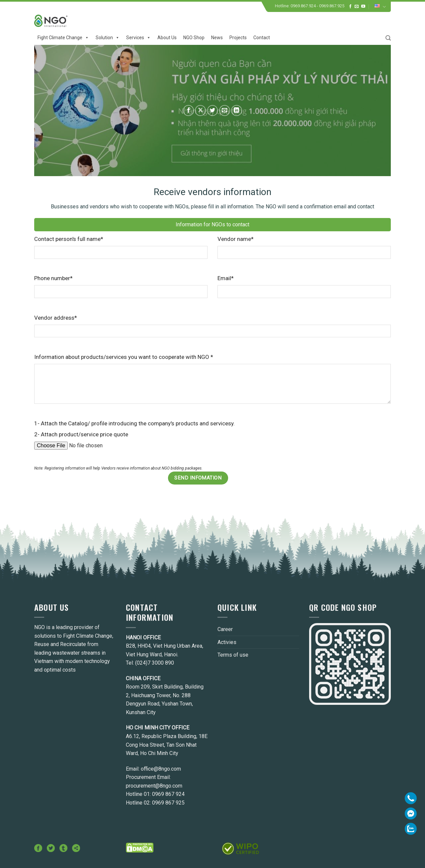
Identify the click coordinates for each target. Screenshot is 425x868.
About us (167, 38)
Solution (108, 38)
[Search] (388, 38)
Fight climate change (63, 38)
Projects (238, 38)
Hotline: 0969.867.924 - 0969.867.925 (310, 6)
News (217, 38)
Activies (227, 642)
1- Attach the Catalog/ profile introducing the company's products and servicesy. (134, 423)
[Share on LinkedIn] (237, 110)
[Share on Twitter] (213, 110)
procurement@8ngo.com (154, 786)
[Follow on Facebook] (350, 7)
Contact (262, 38)
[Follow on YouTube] (363, 7)
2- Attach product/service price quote (81, 434)
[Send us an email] (357, 7)
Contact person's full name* (69, 239)
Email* (226, 278)
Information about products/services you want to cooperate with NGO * (124, 357)
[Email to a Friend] (225, 110)
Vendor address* (56, 318)
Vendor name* (236, 239)
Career (225, 629)
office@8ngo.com (161, 769)
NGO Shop (194, 38)
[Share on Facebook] (188, 110)
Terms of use (233, 655)
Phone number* (53, 278)
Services (138, 38)
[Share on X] (200, 110)
